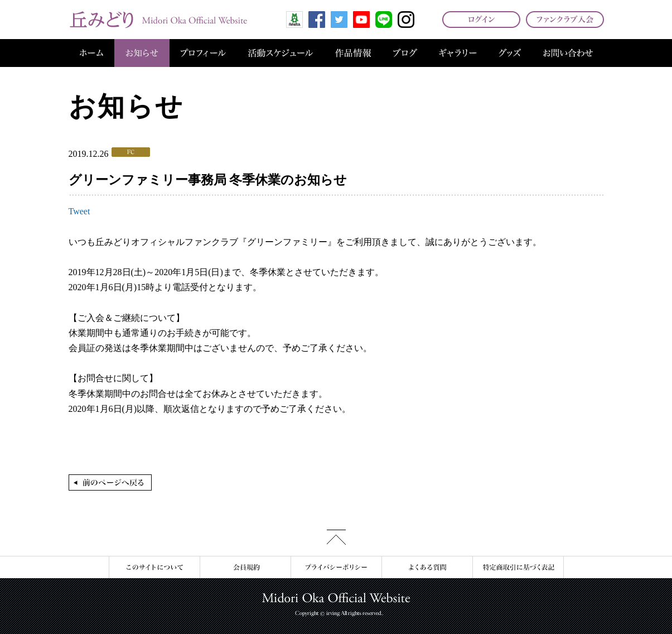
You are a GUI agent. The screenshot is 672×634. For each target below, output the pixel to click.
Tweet (79, 211)
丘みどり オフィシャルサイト (158, 20)
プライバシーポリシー (336, 567)
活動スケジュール (281, 53)
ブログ (405, 53)
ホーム (91, 53)
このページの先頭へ (336, 537)
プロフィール (203, 53)
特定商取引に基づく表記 (518, 567)
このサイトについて (154, 567)
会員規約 (245, 567)
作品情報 (353, 53)
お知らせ (142, 53)
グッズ (510, 53)
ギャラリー (458, 53)
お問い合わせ (568, 53)
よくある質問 (427, 567)
